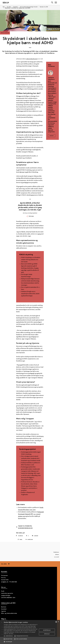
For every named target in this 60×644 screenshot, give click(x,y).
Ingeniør (4, 612)
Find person (4, 576)
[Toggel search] (52, 2)
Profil (3, 592)
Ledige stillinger (6, 596)
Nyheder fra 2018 (44, 7)
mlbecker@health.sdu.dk (31, 59)
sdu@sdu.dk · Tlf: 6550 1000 (9, 582)
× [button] (58, 622)
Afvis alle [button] (47, 634)
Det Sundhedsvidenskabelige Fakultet (29, 7)
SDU (4, 7)
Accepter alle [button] (47, 630)
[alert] (30, 632)
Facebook (20, 535)
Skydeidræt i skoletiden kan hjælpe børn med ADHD (18, 8)
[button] (5, 636)
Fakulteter (15, 7)
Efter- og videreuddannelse (9, 614)
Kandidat (4, 610)
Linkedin (35, 535)
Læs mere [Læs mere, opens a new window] (11, 634)
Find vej (3, 578)
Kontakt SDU (5, 580)
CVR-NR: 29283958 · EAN (8, 598)
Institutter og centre (7, 594)
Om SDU (9, 7)
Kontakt (52, 135)
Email (20, 540)
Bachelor (4, 608)
